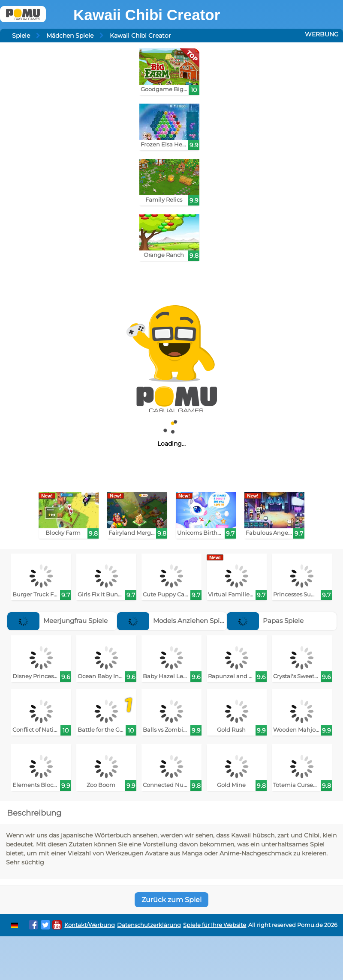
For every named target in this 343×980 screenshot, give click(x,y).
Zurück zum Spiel (171, 900)
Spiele (21, 36)
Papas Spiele (265, 621)
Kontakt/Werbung (90, 925)
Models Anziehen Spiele (173, 621)
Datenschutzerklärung (149, 925)
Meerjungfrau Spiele (57, 621)
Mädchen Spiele (70, 36)
